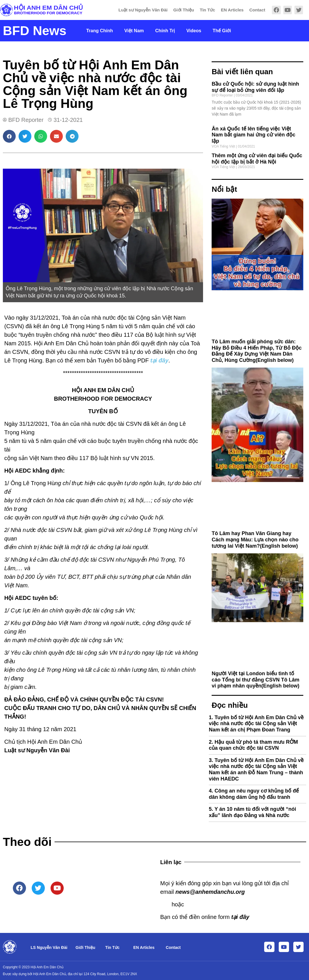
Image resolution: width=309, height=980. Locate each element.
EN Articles (232, 10)
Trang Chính (100, 31)
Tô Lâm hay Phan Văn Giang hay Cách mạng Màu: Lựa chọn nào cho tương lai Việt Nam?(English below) (255, 540)
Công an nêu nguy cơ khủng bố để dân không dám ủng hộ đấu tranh (254, 794)
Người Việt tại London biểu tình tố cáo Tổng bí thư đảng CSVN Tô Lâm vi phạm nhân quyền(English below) (255, 680)
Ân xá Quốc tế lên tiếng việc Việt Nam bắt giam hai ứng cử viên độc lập (253, 135)
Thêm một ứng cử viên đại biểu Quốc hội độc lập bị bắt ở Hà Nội (257, 159)
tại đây (159, 360)
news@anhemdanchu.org (210, 892)
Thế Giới (222, 31)
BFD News (35, 31)
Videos (194, 31)
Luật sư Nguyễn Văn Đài (143, 10)
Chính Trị (165, 31)
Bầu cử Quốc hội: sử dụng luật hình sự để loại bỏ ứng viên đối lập (255, 87)
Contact (257, 10)
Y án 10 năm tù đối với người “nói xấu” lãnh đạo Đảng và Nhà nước (252, 812)
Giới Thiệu (184, 10)
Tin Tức (208, 10)
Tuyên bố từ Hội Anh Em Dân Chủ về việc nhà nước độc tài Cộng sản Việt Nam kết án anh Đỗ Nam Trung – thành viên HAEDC (256, 770)
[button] (9, 136)
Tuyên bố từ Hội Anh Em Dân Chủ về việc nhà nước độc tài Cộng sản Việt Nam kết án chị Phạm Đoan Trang (256, 724)
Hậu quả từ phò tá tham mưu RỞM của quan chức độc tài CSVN (253, 745)
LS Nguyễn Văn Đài (49, 947)
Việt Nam (134, 31)
